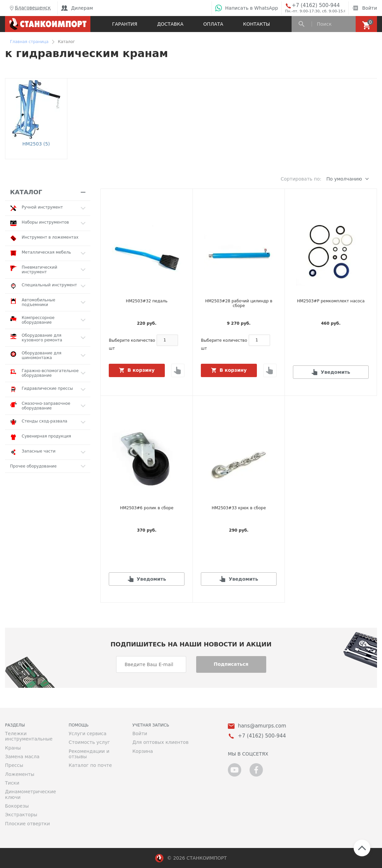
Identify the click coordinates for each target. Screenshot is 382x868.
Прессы (14, 765)
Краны (13, 748)
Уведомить (335, 372)
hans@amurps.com (262, 726)
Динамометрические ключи (31, 794)
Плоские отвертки (28, 824)
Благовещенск (30, 8)
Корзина (143, 751)
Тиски (12, 783)
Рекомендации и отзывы (89, 754)
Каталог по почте (90, 765)
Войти (364, 8)
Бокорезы (17, 806)
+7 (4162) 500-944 (316, 6)
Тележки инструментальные (29, 736)
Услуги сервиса (88, 734)
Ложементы (20, 774)
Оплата (213, 24)
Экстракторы (21, 815)
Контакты (257, 24)
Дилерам (77, 8)
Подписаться (231, 664)
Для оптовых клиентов (160, 742)
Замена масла (22, 757)
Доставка (170, 24)
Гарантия (125, 24)
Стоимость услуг (89, 742)
